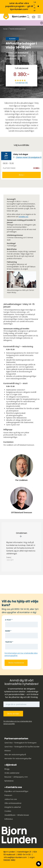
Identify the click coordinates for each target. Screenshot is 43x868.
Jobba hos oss (11, 799)
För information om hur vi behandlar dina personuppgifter (18, 722)
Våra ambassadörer (13, 803)
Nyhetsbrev (9, 781)
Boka (21, 175)
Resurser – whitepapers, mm (16, 777)
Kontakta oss (14, 787)
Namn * (8, 631)
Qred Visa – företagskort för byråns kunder (22, 747)
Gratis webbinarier (12, 773)
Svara (8, 557)
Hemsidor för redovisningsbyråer (18, 759)
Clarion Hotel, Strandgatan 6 (29, 157)
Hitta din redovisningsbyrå (15, 755)
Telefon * (9, 642)
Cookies (8, 811)
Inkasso (8, 751)
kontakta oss (23, 217)
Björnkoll (11, 765)
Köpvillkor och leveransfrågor (16, 791)
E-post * (9, 620)
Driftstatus (9, 819)
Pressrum (8, 795)
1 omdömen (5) (21, 83)
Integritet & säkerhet (13, 807)
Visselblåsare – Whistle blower (17, 815)
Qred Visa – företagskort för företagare (20, 743)
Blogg (7, 769)
